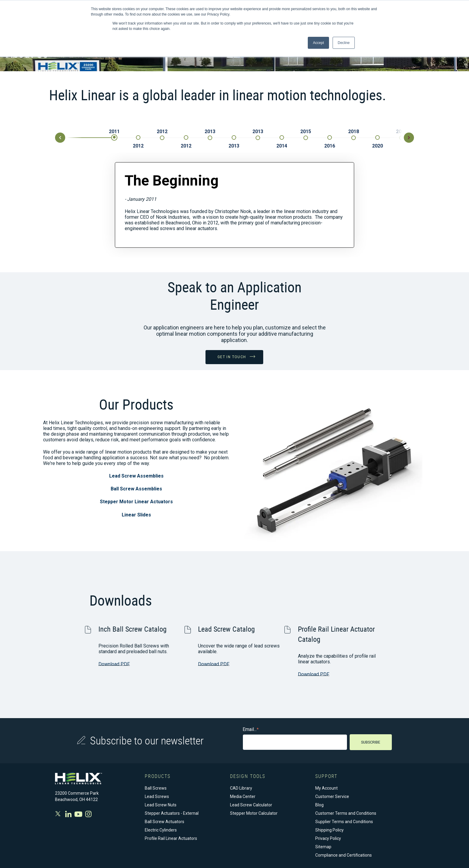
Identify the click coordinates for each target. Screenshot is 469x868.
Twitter (59, 813)
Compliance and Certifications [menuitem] (344, 855)
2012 (138, 146)
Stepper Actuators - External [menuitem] (172, 813)
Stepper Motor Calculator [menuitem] (254, 813)
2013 (210, 132)
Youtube (78, 814)
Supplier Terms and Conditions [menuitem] (344, 821)
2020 (377, 146)
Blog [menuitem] (319, 805)
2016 (330, 146)
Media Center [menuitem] (243, 796)
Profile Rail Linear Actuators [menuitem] (171, 838)
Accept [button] (318, 43)
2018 (354, 132)
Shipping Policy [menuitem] (329, 830)
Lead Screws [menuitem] (157, 796)
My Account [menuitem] (326, 788)
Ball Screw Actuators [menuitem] (165, 821)
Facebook (68, 814)
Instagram (88, 814)
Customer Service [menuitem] (332, 796)
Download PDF (114, 664)
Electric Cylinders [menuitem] (161, 830)
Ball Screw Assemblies (136, 488)
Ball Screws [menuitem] (156, 788)
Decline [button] (344, 43)
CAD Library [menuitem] (241, 788)
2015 (306, 132)
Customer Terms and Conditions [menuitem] (346, 813)
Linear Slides (136, 514)
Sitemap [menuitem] (323, 846)
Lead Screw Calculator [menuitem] (251, 805)
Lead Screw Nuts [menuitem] (161, 805)
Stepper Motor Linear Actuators (136, 501)
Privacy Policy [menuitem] (328, 838)
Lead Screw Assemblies (136, 475)
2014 (282, 146)
